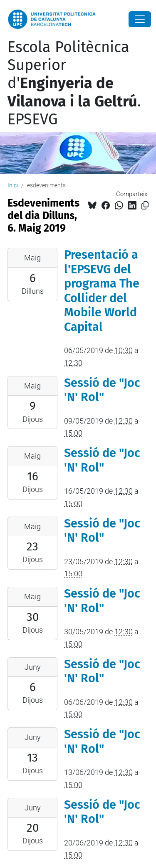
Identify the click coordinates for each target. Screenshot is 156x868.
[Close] (140, 19)
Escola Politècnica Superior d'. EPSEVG (74, 83)
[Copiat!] (145, 206)
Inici (13, 185)
